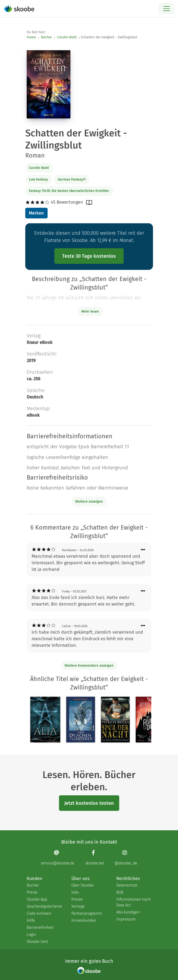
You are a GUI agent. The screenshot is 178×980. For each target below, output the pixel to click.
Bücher (47, 37)
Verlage (78, 906)
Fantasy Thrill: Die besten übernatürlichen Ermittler (69, 191)
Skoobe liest (37, 942)
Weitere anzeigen (89, 502)
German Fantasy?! (72, 179)
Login (31, 934)
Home (31, 37)
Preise (32, 892)
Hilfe (31, 920)
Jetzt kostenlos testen (89, 803)
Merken (36, 213)
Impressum (126, 919)
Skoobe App (37, 899)
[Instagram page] (126, 858)
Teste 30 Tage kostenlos (89, 256)
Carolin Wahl (67, 37)
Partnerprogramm (87, 913)
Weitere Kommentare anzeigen (89, 666)
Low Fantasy (38, 179)
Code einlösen (39, 913)
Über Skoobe (82, 885)
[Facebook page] (95, 858)
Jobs (75, 892)
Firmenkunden (84, 920)
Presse (77, 899)
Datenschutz (127, 885)
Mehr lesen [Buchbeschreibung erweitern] (90, 311)
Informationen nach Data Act (133, 902)
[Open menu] (166, 9)
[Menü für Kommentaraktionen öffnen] (143, 550)
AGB (120, 892)
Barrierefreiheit (40, 927)
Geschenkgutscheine (44, 906)
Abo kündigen (128, 912)
